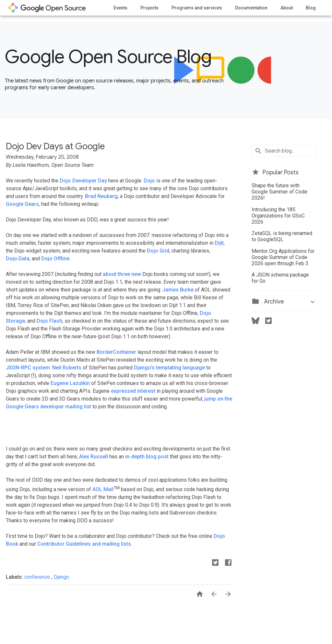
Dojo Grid (158, 251)
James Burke (178, 290)
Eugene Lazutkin (70, 383)
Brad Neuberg (101, 196)
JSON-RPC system (28, 368)
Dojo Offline (55, 259)
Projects (149, 8)
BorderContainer (116, 352)
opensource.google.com (47, 8)
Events (120, 8)
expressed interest (133, 391)
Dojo (149, 181)
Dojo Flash (49, 321)
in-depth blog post (147, 457)
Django (61, 577)
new (136, 274)
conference (38, 577)
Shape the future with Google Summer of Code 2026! (279, 192)
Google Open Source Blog (108, 57)
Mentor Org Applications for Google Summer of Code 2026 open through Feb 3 (283, 257)
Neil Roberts (67, 368)
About (287, 8)
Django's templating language (169, 368)
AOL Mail (103, 489)
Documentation (251, 8)
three (124, 274)
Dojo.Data (18, 259)
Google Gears (22, 204)
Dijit (219, 243)
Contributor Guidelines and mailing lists (84, 544)
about (110, 274)
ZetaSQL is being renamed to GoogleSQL (282, 236)
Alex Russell (94, 457)
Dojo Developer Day (83, 181)
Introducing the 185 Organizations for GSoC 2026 (278, 216)
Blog (311, 8)
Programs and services (197, 8)
